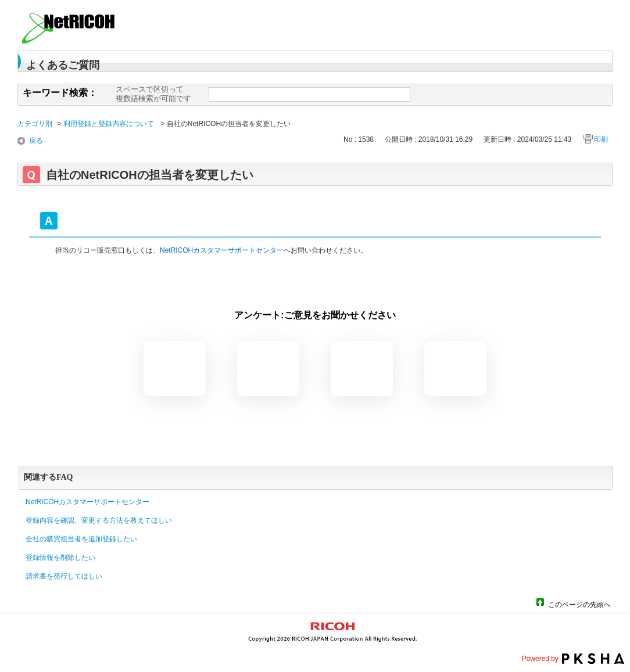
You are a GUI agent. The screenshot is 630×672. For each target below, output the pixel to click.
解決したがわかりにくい (268, 369)
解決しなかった (362, 369)
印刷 (601, 139)
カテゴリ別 (35, 124)
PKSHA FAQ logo (593, 659)
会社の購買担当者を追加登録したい (81, 539)
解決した (175, 369)
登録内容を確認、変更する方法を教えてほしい (99, 520)
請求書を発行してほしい (64, 576)
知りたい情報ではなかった (455, 369)
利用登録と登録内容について (110, 124)
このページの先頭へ (579, 604)
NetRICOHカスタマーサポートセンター (222, 250)
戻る (36, 141)
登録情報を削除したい (60, 558)
